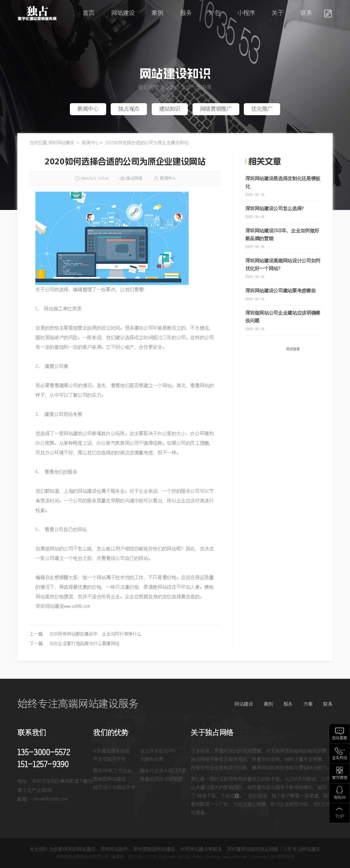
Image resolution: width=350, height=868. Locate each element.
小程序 (246, 13)
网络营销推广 (216, 109)
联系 (306, 13)
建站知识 (170, 109)
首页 (88, 13)
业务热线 (340, 758)
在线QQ (340, 798)
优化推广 (262, 109)
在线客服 (340, 738)
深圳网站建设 (61, 143)
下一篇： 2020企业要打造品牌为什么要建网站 (74, 644)
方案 (308, 704)
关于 (278, 13)
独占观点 (129, 109)
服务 (186, 13)
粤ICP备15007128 (142, 857)
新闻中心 (88, 109)
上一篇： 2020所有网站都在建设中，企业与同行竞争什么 (85, 634)
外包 (215, 13)
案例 (157, 13)
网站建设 (123, 13)
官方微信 (340, 778)
